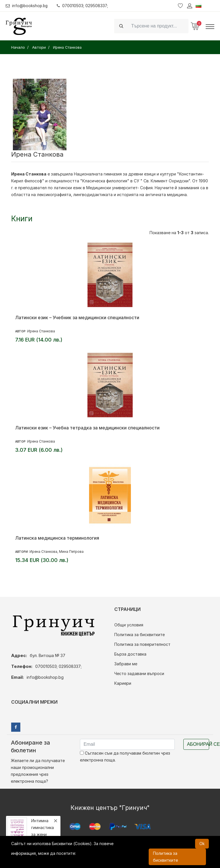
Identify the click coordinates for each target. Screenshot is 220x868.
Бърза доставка (130, 654)
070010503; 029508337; (84, 6)
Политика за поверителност (142, 644)
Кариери (123, 683)
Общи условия (129, 625)
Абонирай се (198, 744)
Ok (202, 844)
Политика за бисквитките (140, 635)
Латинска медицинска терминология (57, 538)
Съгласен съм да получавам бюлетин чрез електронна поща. (125, 756)
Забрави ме (126, 664)
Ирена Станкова (41, 331)
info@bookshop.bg (27, 6)
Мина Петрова (71, 552)
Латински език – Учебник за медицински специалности (77, 317)
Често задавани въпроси (139, 673)
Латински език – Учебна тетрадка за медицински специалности (87, 428)
